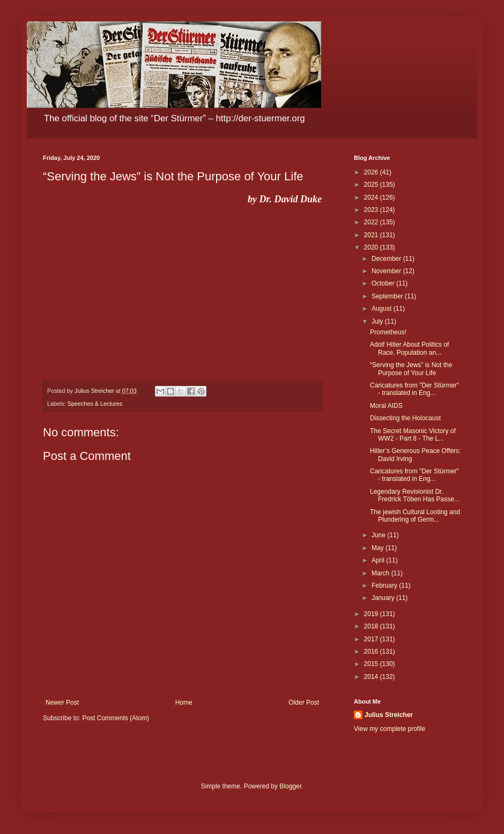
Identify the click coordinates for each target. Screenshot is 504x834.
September (388, 296)
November (387, 271)
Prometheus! (388, 332)
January (384, 598)
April (379, 560)
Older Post (304, 703)
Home (184, 703)
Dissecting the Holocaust (405, 418)
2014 (372, 677)
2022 (372, 222)
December (387, 259)
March (381, 573)
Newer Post (62, 703)
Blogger (290, 786)
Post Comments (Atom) (116, 718)
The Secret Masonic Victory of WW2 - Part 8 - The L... (413, 435)
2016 (372, 652)
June (379, 535)
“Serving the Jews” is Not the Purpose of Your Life (411, 369)
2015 (372, 664)
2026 (372, 172)
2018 (372, 626)
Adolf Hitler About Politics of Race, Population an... (409, 348)
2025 (372, 185)
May (379, 548)
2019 (372, 614)
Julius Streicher (389, 715)
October (384, 283)
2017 (372, 639)
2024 (372, 197)
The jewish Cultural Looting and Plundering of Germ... (415, 516)
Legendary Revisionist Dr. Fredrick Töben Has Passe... (415, 495)
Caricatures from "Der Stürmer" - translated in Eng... (414, 389)
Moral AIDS (386, 406)
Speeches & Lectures (95, 404)
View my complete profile (390, 729)
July (378, 321)
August (383, 309)
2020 (372, 247)
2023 (372, 210)
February (385, 586)
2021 (372, 235)
